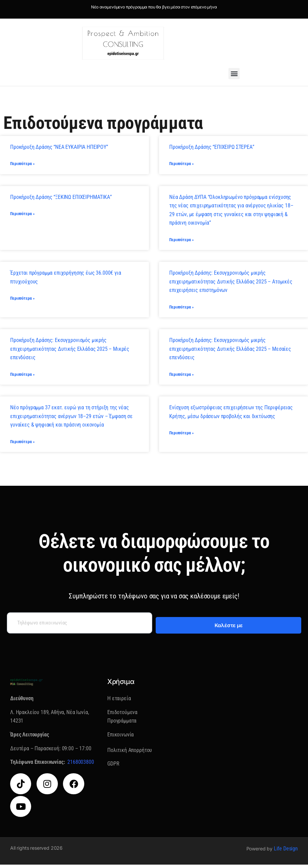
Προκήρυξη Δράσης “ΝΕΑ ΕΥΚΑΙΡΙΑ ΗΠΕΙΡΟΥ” (59, 147)
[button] (234, 74)
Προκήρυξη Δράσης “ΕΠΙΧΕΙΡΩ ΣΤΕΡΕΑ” (212, 147)
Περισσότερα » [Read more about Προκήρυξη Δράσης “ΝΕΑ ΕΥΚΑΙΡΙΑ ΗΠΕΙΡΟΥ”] (22, 164)
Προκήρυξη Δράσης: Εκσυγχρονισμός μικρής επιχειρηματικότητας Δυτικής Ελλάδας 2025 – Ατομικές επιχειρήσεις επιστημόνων (231, 283)
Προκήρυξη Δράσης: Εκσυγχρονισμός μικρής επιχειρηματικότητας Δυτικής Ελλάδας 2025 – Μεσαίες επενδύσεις (230, 351)
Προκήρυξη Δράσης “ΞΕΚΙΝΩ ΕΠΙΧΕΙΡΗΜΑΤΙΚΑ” (61, 198)
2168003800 (81, 765)
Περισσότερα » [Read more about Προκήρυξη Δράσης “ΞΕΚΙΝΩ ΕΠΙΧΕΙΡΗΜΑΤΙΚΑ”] (22, 215)
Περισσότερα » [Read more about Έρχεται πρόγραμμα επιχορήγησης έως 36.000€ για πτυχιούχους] (22, 300)
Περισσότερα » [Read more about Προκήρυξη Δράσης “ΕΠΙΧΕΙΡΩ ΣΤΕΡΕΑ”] (181, 164)
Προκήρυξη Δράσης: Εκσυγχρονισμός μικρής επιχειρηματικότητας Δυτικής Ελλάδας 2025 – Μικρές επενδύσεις (70, 351)
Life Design (286, 852)
